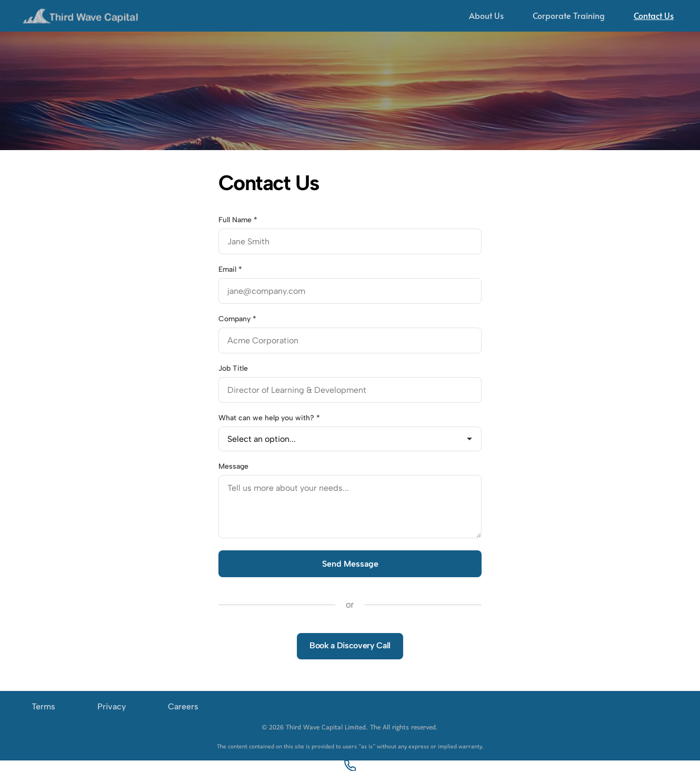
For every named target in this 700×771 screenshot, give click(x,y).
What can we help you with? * (269, 418)
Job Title (233, 368)
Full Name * (238, 220)
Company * (237, 319)
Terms (43, 706)
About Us (486, 15)
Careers (183, 706)
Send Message (350, 564)
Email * (230, 269)
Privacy (112, 706)
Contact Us (654, 15)
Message (233, 466)
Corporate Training (569, 15)
